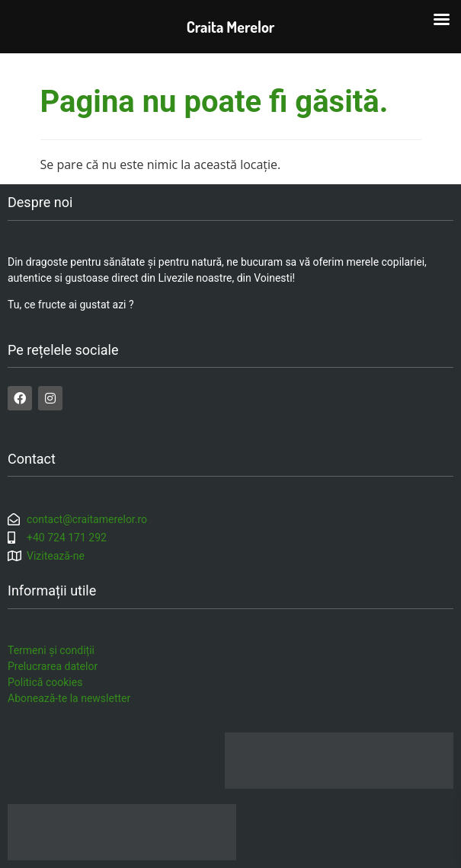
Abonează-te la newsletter (69, 698)
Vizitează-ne (56, 556)
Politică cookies (45, 682)
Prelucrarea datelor (53, 666)
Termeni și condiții (51, 650)
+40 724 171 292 (67, 538)
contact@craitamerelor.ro (87, 519)
